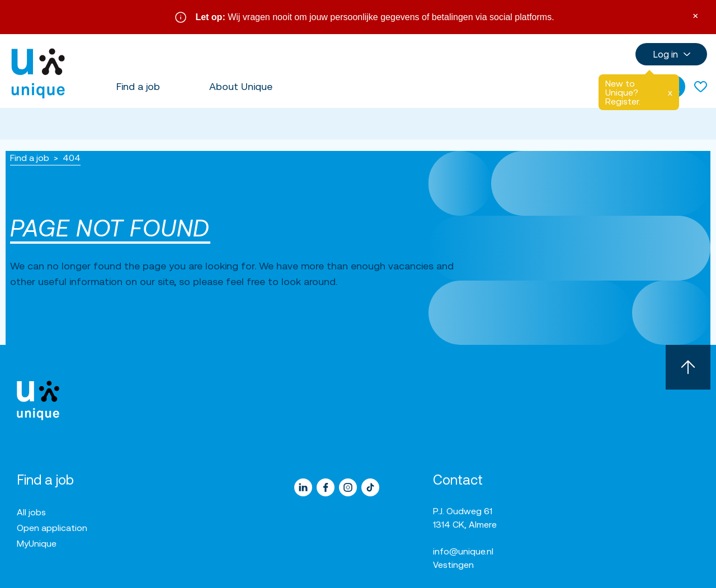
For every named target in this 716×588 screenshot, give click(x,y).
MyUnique (37, 543)
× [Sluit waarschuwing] (695, 15)
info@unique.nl (463, 551)
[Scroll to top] (688, 367)
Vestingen (453, 565)
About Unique (241, 86)
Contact (458, 480)
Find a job (138, 86)
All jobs (31, 512)
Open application (52, 528)
